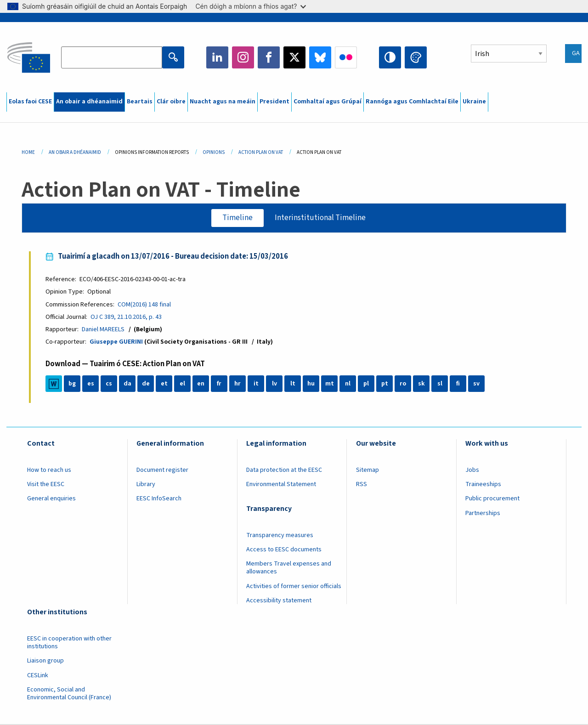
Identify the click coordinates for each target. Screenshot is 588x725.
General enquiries (51, 499)
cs (109, 384)
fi (458, 384)
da (127, 384)
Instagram (243, 57)
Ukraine (474, 102)
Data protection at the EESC (284, 470)
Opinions (214, 152)
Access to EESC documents (284, 549)
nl (348, 384)
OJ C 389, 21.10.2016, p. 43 (126, 317)
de (146, 384)
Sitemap (367, 470)
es (91, 384)
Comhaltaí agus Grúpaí (328, 102)
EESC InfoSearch (159, 499)
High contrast (390, 57)
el (182, 384)
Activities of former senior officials (294, 586)
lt (293, 384)
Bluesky (320, 57)
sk (421, 384)
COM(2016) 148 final (144, 305)
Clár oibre (171, 102)
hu (311, 384)
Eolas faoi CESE (30, 102)
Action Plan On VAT (261, 152)
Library (146, 484)
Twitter (294, 57)
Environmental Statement (281, 484)
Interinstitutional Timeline (320, 218)
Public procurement (492, 499)
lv (274, 384)
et (164, 384)
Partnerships (483, 513)
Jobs (472, 470)
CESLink (38, 675)
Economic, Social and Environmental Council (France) (70, 694)
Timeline (237, 218)
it (256, 384)
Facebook (269, 57)
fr (219, 384)
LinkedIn (217, 57)
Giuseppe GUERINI (116, 342)
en (201, 384)
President (274, 102)
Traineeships (483, 484)
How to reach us (49, 470)
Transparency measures (280, 535)
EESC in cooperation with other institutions (69, 643)
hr (237, 384)
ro (403, 384)
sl (440, 384)
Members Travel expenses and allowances (289, 568)
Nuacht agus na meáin (223, 102)
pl (366, 384)
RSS (362, 484)
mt (330, 384)
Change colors (416, 57)
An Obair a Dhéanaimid (75, 152)
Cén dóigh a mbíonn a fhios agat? (251, 6)
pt (385, 384)
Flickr (346, 57)
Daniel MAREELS (103, 329)
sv (476, 384)
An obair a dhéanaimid (89, 102)
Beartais (140, 102)
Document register (162, 470)
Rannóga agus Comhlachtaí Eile (412, 102)
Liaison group (45, 661)
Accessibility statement (279, 600)
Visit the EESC (46, 484)
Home (28, 152)
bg (72, 384)
